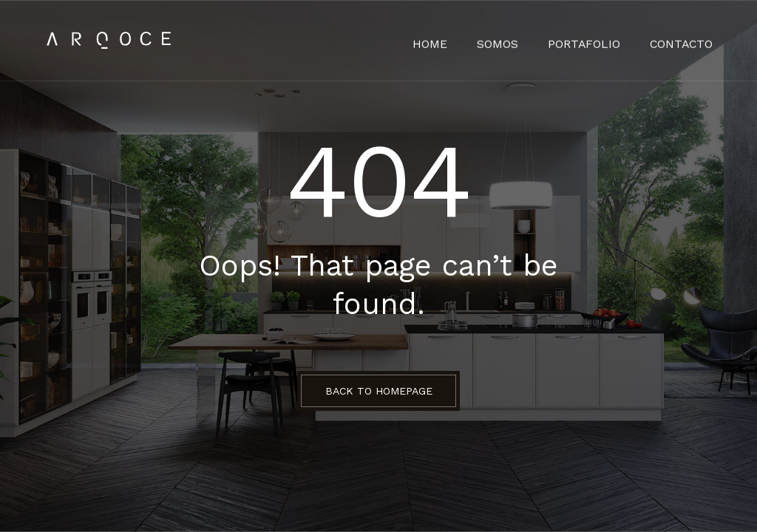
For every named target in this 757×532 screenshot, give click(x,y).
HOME (451, 41)
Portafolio (594, 41)
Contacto (685, 41)
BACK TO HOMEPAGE (379, 391)
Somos (514, 41)
